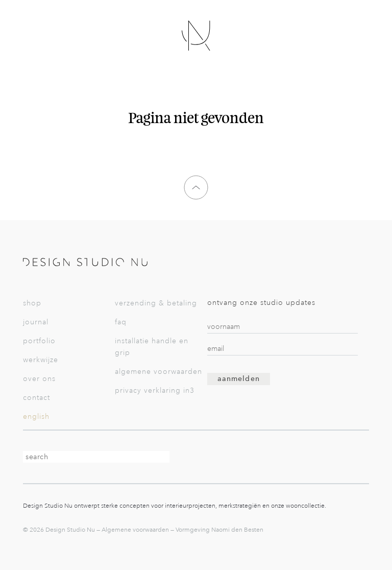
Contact (36, 398)
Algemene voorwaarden (158, 372)
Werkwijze (41, 360)
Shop (32, 303)
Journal (36, 322)
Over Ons (39, 379)
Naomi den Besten (237, 530)
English (36, 417)
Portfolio (39, 341)
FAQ (121, 322)
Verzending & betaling (156, 303)
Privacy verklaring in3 (155, 390)
